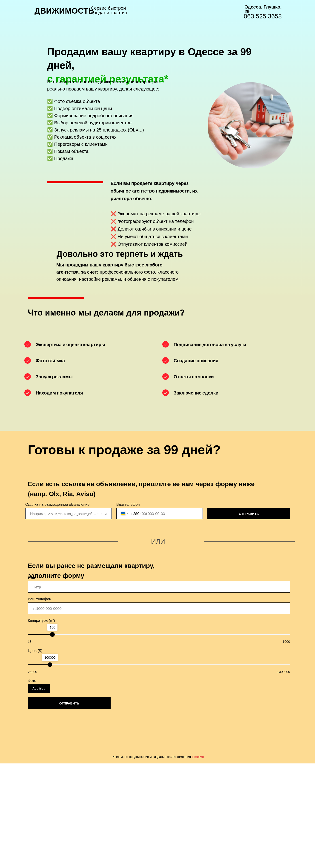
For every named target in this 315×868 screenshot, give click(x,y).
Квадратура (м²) (41, 621)
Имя (31, 578)
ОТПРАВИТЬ (249, 514)
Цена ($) (35, 651)
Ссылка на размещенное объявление (57, 504)
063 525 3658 (263, 16)
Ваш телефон (128, 504)
